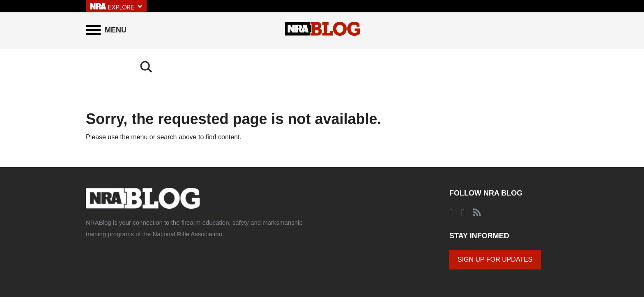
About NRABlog (140, 262)
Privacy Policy (229, 262)
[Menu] (106, 30)
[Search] (550, 30)
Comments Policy (186, 262)
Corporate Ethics (271, 262)
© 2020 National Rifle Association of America (345, 262)
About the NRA (101, 262)
